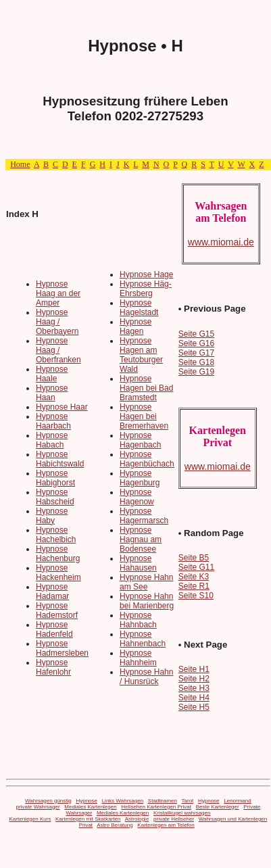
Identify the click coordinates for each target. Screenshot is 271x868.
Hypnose (87, 801)
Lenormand (237, 801)
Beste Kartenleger (218, 807)
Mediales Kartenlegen (90, 807)
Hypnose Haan (52, 393)
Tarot (188, 801)
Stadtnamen (163, 801)
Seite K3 (194, 577)
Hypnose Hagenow (137, 497)
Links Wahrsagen (123, 801)
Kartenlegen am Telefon (166, 825)
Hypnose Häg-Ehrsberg (146, 289)
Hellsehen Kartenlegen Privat (156, 807)
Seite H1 (194, 669)
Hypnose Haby (52, 516)
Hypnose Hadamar (52, 592)
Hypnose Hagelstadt (139, 308)
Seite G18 (196, 362)
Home (20, 164)
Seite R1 (194, 586)
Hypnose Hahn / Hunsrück (146, 677)
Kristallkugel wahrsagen (182, 813)
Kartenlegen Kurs (30, 819)
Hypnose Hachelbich (56, 535)
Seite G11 (196, 567)
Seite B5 (194, 558)
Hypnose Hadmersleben (62, 648)
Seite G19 (196, 372)
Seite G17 (196, 353)
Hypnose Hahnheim (138, 658)
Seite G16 (196, 343)
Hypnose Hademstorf (57, 610)
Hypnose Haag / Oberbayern (57, 322)
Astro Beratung (115, 825)
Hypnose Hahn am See (146, 582)
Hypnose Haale (52, 374)
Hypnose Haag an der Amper (58, 293)
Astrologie (137, 819)
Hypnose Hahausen (138, 563)
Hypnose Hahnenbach (143, 639)
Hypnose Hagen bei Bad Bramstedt (146, 388)
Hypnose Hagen (135, 327)
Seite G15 (196, 334)
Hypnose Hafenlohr (53, 667)
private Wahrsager (38, 807)
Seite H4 (194, 698)
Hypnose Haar (62, 407)
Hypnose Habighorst (55, 478)
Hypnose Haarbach (53, 421)
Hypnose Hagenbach (140, 440)
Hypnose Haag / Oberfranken (58, 350)
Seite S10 (196, 596)
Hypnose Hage (146, 274)
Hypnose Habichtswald (60, 459)
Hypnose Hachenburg (58, 554)
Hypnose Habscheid (55, 497)
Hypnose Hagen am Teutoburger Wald (141, 355)
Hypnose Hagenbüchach (147, 459)
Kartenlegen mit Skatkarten (88, 819)
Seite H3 (194, 688)
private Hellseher (174, 819)
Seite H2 (194, 679)
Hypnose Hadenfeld (54, 629)
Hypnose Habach (52, 440)
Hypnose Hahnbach (138, 620)
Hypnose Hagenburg (140, 478)
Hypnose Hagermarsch (144, 516)
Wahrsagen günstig (48, 801)
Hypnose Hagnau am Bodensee (141, 539)
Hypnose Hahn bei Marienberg (147, 601)
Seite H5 (194, 707)
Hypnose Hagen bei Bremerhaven (144, 416)
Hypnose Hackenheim (58, 573)
